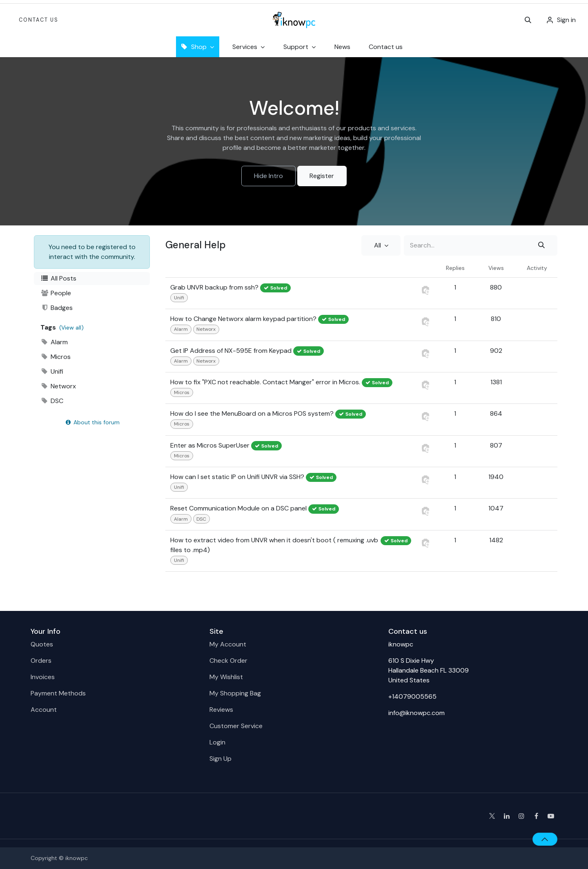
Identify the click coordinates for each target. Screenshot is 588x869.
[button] (528, 20)
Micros (56, 357)
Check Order (228, 661)
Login (217, 742)
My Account (228, 644)
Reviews (221, 710)
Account (44, 710)
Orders (41, 661)
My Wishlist (226, 677)
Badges (57, 308)
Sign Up (220, 759)
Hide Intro (268, 176)
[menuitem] (342, 47)
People (56, 293)
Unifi (52, 371)
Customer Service (236, 726)
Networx (58, 386)
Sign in (566, 20)
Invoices (43, 677)
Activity (537, 268)
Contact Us (39, 20)
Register (322, 176)
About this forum (92, 422)
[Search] (542, 245)
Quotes (42, 644)
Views (496, 268)
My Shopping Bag (235, 693)
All (378, 245)
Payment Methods (58, 693)
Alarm (54, 342)
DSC (52, 401)
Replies (455, 268)
